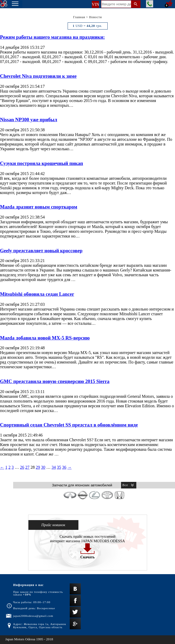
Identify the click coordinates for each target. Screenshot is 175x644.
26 (22, 467)
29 (38, 467)
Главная (79, 17)
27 (27, 467)
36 (64, 467)
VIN (95, 4)
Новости (95, 17)
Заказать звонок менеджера (150, 4)
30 (43, 467)
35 (59, 467)
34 (54, 467)
